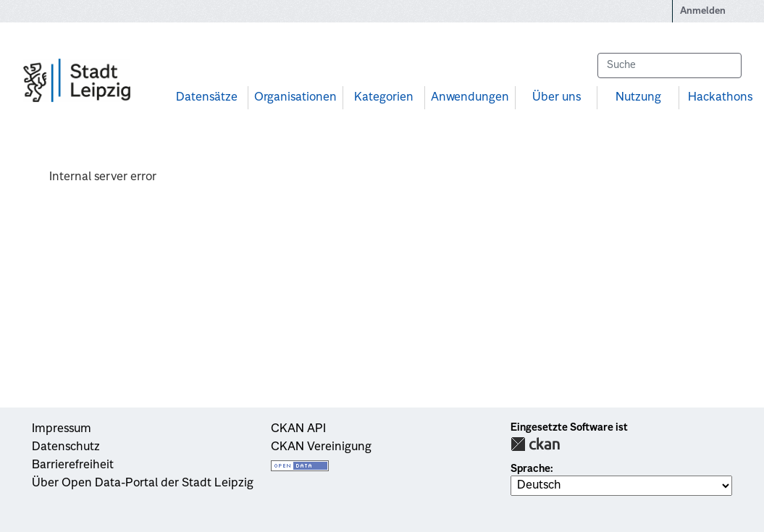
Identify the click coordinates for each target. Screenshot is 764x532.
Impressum (62, 429)
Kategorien (384, 98)
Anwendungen (470, 98)
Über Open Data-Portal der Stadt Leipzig (143, 484)
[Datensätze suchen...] (669, 66)
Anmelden (703, 11)
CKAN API (298, 429)
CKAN (535, 444)
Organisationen (295, 98)
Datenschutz (66, 447)
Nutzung (638, 98)
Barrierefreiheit (73, 465)
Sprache (530, 469)
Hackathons (720, 98)
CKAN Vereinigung (321, 447)
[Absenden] (723, 66)
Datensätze (207, 98)
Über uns (557, 98)
